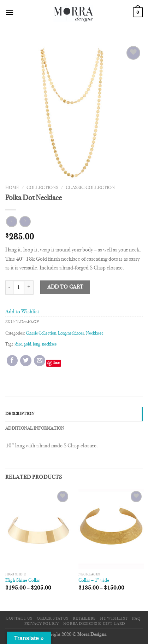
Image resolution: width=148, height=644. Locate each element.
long (37, 344)
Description (20, 414)
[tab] (74, 414)
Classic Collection (90, 188)
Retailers (84, 619)
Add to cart (65, 287)
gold (27, 344)
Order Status (52, 619)
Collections (42, 188)
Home (12, 188)
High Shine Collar (23, 581)
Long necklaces (71, 333)
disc (19, 344)
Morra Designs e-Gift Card (94, 624)
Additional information (35, 429)
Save (57, 363)
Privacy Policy (42, 624)
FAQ (136, 619)
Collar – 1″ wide (94, 581)
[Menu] (10, 12)
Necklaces (95, 333)
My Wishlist (114, 619)
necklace (49, 344)
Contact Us (19, 619)
